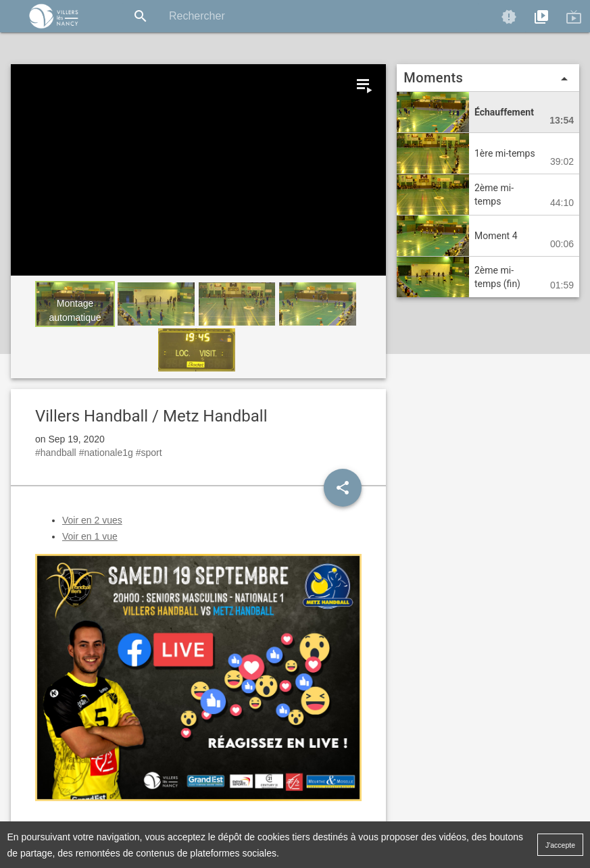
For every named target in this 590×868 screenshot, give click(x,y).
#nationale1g (106, 453)
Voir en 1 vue (90, 536)
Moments (488, 78)
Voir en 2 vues (92, 520)
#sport (149, 453)
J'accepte (560, 845)
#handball (56, 453)
